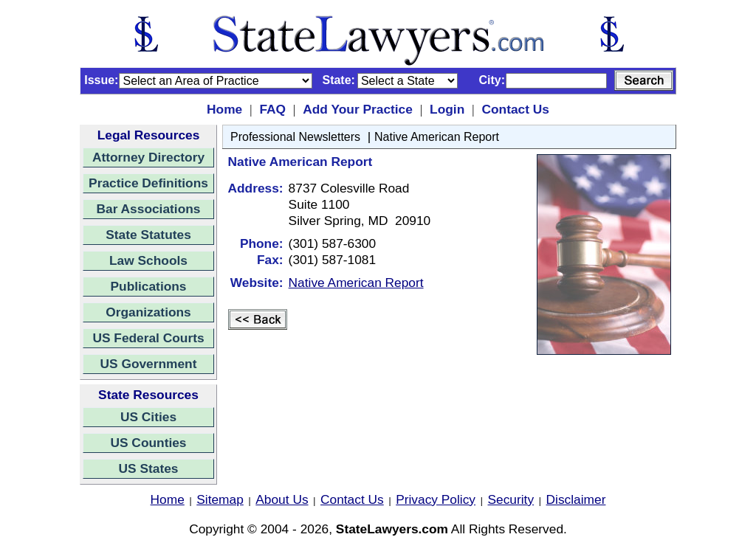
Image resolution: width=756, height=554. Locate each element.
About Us (282, 499)
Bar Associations (149, 209)
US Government (149, 364)
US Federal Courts (148, 338)
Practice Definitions (148, 183)
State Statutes (148, 235)
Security (511, 499)
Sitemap (220, 499)
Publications (148, 286)
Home (224, 109)
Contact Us (515, 109)
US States (149, 468)
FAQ (272, 109)
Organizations (148, 312)
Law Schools (148, 260)
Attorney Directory (148, 157)
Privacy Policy (436, 499)
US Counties (148, 443)
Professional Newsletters (295, 137)
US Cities (148, 417)
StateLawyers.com (392, 529)
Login (447, 109)
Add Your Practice (358, 109)
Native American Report (437, 137)
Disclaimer (576, 499)
